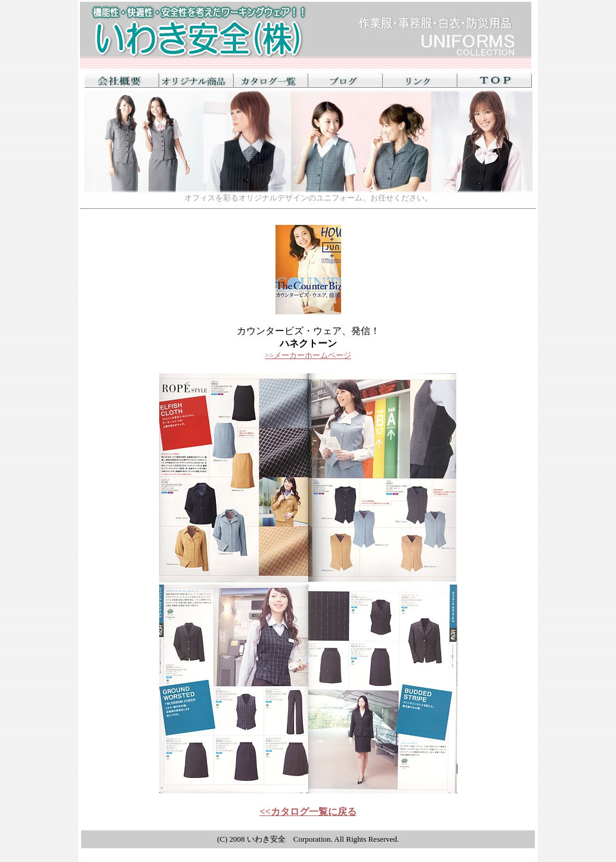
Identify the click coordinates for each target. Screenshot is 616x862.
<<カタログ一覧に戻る (308, 812)
